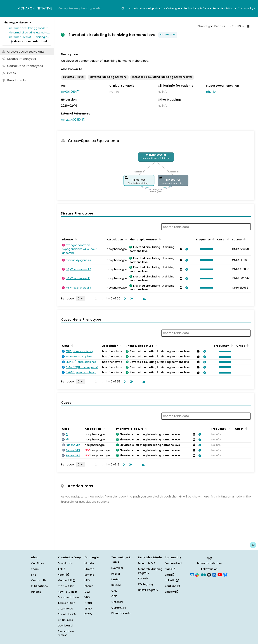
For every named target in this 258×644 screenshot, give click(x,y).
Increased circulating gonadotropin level (29, 28)
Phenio (89, 586)
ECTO (88, 614)
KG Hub (143, 579)
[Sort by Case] (71, 428)
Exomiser (117, 568)
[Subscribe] (192, 574)
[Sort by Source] (244, 239)
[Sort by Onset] (228, 239)
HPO (87, 580)
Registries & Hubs (224, 8)
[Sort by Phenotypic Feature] (159, 239)
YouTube (172, 586)
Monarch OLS (147, 563)
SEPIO (88, 609)
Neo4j (63, 575)
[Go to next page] (124, 299)
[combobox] (92, 9)
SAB (34, 575)
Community (246, 8)
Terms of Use (66, 603)
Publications (39, 586)
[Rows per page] (81, 299)
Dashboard (65, 626)
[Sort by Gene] (72, 345)
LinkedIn (172, 580)
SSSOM (116, 585)
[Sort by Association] (125, 239)
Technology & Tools (197, 8)
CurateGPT (119, 608)
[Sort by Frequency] (213, 239)
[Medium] (203, 574)
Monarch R (66, 580)
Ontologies (174, 8)
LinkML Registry (148, 590)
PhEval (116, 574)
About (134, 8)
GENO (88, 603)
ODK (114, 596)
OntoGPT (117, 602)
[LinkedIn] (214, 574)
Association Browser (66, 633)
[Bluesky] (225, 574)
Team (35, 569)
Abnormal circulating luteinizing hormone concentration (29, 33)
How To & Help (67, 592)
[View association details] (186, 249)
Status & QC (66, 586)
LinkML (115, 579)
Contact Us (39, 580)
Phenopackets (121, 613)
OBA (87, 592)
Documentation (68, 597)
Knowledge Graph (152, 8)
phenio (211, 92)
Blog (169, 575)
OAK (114, 591)
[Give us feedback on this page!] (253, 545)
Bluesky (171, 592)
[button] (205, 249)
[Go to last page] (131, 299)
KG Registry (146, 584)
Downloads (65, 563)
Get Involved (173, 563)
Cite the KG (65, 609)
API (61, 569)
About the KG (67, 614)
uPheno (89, 575)
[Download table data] (143, 299)
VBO (87, 597)
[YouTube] (220, 574)
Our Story (37, 563)
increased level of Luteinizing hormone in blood (29, 37)
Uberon (89, 569)
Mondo (89, 563)
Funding (36, 592)
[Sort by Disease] (75, 239)
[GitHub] (209, 574)
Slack (170, 569)
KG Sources (65, 620)
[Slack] (197, 574)
